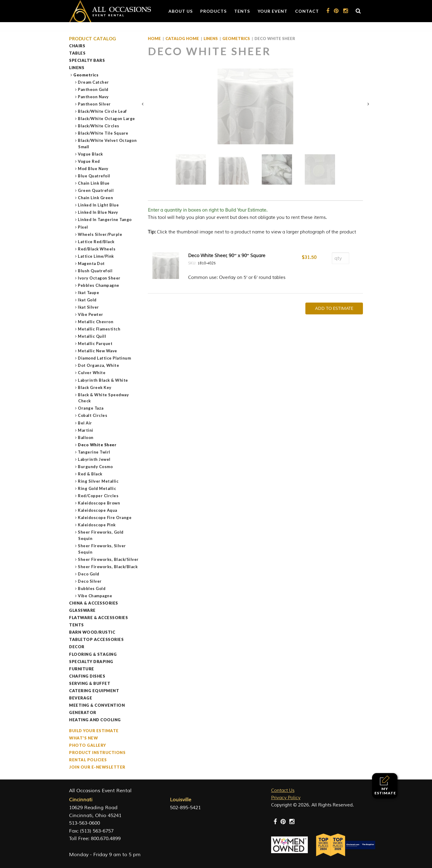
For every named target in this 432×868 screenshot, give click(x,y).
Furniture (82, 669)
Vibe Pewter (91, 314)
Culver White (92, 373)
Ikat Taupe (89, 293)
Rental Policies (88, 760)
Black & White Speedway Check (103, 398)
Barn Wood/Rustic (92, 632)
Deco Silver (90, 581)
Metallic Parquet (95, 344)
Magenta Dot (91, 263)
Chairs (77, 46)
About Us (181, 11)
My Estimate (385, 785)
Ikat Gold (87, 300)
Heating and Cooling (95, 720)
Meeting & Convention (97, 705)
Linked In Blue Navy (98, 212)
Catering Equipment (94, 691)
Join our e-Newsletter (97, 767)
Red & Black (90, 474)
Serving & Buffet (90, 683)
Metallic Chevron (96, 322)
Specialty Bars (87, 60)
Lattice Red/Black (96, 242)
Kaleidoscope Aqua (98, 510)
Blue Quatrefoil (94, 176)
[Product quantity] (341, 258)
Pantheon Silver (95, 104)
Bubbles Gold (92, 588)
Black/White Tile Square (103, 133)
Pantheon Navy (93, 97)
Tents (242, 11)
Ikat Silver (89, 307)
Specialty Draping (91, 662)
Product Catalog (93, 39)
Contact (307, 11)
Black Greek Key (95, 387)
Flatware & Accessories (98, 618)
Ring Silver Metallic (98, 481)
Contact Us (283, 791)
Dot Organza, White (99, 365)
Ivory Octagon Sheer (99, 278)
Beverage (81, 698)
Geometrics (86, 75)
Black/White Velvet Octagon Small (107, 144)
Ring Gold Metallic (97, 488)
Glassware (82, 610)
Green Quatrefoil (96, 190)
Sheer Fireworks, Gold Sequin (101, 535)
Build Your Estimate (94, 731)
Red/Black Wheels (97, 249)
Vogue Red (89, 161)
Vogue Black (91, 154)
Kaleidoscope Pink (97, 525)
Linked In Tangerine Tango (105, 220)
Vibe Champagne (95, 596)
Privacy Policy (286, 798)
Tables (77, 53)
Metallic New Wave (98, 351)
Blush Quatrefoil (95, 271)
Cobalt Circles (93, 415)
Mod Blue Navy (93, 169)
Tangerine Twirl (94, 452)
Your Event (272, 11)
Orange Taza (91, 408)
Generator (83, 712)
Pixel (83, 227)
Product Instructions (97, 752)
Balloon (86, 437)
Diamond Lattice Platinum (105, 358)
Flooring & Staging (93, 654)
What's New (83, 738)
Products (213, 11)
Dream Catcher (94, 82)
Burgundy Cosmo (95, 467)
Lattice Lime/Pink (96, 256)
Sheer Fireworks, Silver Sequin (102, 549)
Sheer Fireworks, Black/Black (108, 567)
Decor (77, 647)
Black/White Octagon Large (107, 119)
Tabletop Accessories (96, 639)
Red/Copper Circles (98, 496)
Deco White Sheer (97, 445)
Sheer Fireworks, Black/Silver (108, 559)
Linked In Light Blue (98, 205)
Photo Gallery (88, 745)
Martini (86, 430)
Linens (77, 68)
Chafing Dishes (87, 676)
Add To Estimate (334, 308)
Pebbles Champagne (99, 285)
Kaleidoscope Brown (99, 503)
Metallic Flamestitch (99, 329)
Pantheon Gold (93, 89)
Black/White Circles (99, 126)
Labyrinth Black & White (103, 380)
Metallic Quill (92, 336)
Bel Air (85, 423)
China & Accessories (94, 603)
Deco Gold (89, 574)
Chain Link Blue (94, 183)
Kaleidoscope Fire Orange (105, 518)
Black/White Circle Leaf (103, 111)
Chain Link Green (96, 198)
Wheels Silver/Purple (100, 234)
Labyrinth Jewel (94, 459)
